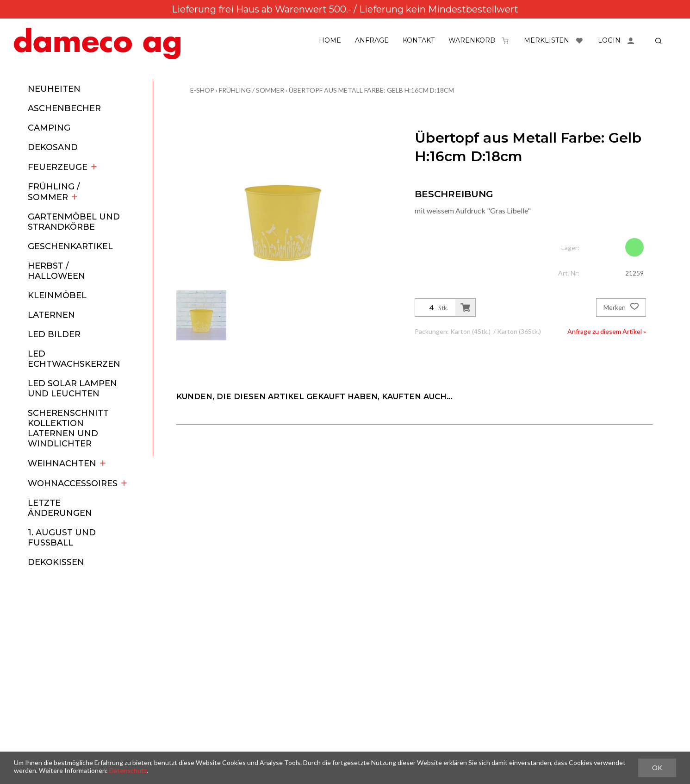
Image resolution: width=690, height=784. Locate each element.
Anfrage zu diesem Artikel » (607, 331)
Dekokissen (56, 562)
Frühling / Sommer (54, 192)
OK (657, 768)
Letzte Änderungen (60, 508)
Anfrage (372, 40)
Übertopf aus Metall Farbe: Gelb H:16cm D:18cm (371, 90)
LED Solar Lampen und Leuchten (72, 389)
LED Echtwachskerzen (74, 359)
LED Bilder (54, 334)
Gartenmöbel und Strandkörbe (74, 222)
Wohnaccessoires (78, 483)
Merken (621, 307)
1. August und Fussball (62, 538)
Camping (49, 128)
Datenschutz (128, 770)
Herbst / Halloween (56, 271)
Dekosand (53, 147)
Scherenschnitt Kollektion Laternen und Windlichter (68, 428)
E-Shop (202, 90)
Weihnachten (67, 464)
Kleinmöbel (57, 295)
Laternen (51, 315)
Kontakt (419, 40)
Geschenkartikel (70, 246)
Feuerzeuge (63, 167)
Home (330, 40)
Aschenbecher (64, 108)
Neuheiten (54, 89)
